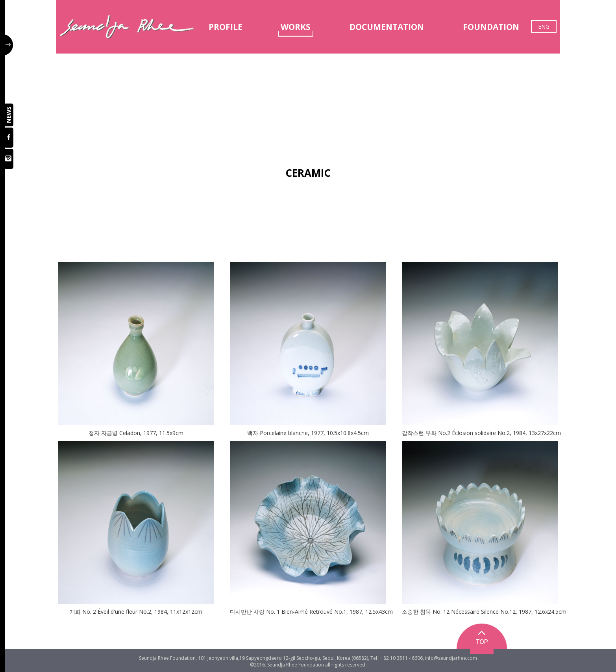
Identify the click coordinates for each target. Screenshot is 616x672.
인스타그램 (9, 159)
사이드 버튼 (9, 45)
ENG (544, 27)
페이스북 (9, 138)
